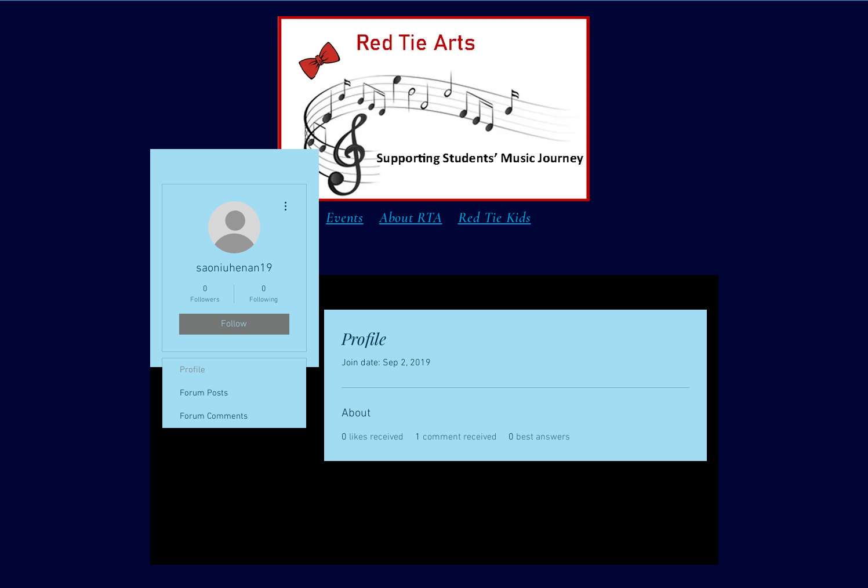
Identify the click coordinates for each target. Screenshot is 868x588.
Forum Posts (204, 393)
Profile (193, 370)
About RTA (411, 217)
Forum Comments (214, 416)
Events (345, 217)
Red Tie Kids (495, 217)
